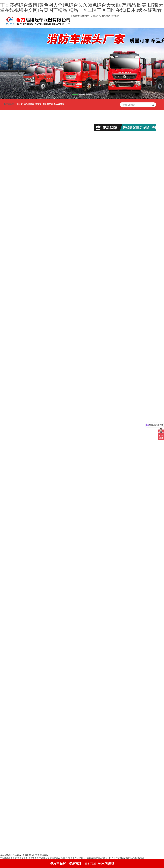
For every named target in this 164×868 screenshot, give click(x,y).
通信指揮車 (29, 104)
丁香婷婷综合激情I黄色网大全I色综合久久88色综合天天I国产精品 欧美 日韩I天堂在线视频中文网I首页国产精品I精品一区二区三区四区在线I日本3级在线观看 (82, 8)
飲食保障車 (59, 104)
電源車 (38, 104)
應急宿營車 (48, 104)
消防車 (20, 104)
